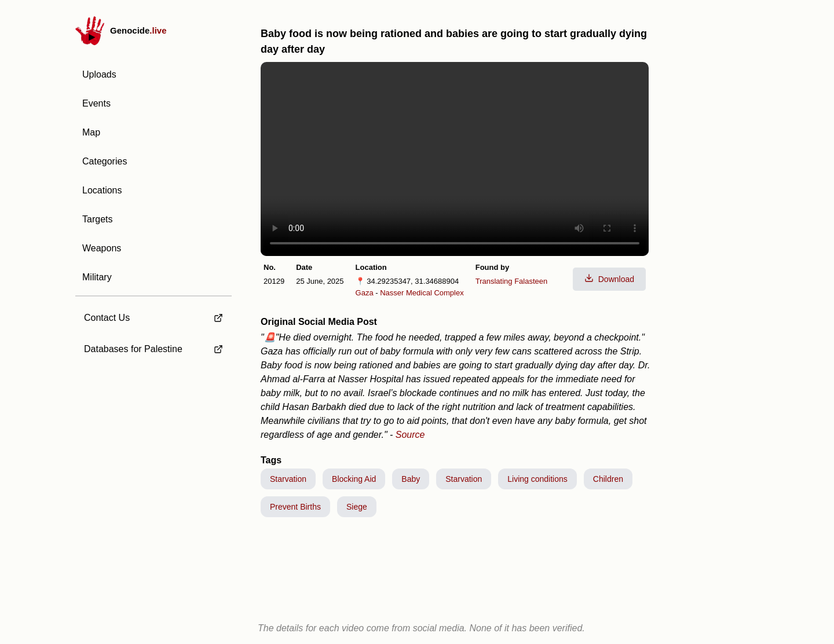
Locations (102, 190)
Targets (97, 219)
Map (91, 132)
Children (608, 479)
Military (97, 277)
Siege (357, 507)
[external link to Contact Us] (153, 314)
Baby (411, 479)
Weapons (102, 248)
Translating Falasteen (512, 281)
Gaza (365, 293)
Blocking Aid (354, 479)
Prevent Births (295, 507)
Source (410, 435)
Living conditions (537, 479)
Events (96, 103)
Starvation (288, 479)
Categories (105, 161)
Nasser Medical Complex (422, 293)
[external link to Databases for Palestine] (153, 349)
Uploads (99, 74)
